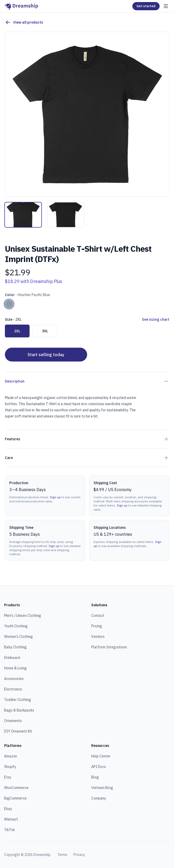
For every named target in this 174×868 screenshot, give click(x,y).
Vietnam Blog (102, 788)
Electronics (13, 689)
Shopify (10, 767)
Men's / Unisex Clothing (23, 616)
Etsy (8, 777)
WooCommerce (16, 788)
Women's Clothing (19, 637)
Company (99, 798)
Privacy (79, 855)
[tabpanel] (87, 114)
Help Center (101, 756)
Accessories (14, 679)
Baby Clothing (15, 647)
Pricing (97, 626)
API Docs (99, 767)
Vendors (98, 637)
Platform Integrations (109, 647)
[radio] (9, 304)
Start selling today (46, 355)
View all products (24, 22)
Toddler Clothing (18, 700)
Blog (95, 777)
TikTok (10, 830)
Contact (98, 616)
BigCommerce (15, 798)
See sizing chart (156, 319)
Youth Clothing (16, 626)
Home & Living (15, 668)
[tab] (23, 215)
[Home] (21, 6)
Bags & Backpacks (19, 710)
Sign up (55, 497)
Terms (62, 855)
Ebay (8, 809)
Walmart (11, 819)
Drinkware (12, 658)
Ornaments (13, 721)
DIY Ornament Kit (18, 731)
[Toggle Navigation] (166, 6)
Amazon (11, 756)
